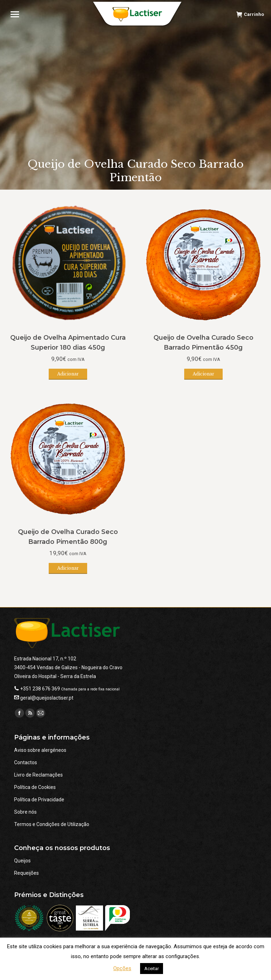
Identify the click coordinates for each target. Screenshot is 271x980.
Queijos (22, 861)
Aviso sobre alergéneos (40, 750)
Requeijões (26, 873)
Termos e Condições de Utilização (52, 824)
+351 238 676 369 (40, 689)
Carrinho (250, 14)
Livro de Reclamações (38, 775)
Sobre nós (25, 812)
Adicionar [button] (68, 374)
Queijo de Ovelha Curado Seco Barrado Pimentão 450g (203, 343)
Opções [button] (122, 968)
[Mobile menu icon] (18, 14)
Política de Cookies (35, 787)
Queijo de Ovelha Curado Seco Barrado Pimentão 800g (68, 537)
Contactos (26, 762)
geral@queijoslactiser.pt (47, 698)
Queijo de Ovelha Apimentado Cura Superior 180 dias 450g (68, 343)
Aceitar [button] (152, 969)
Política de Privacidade (39, 800)
